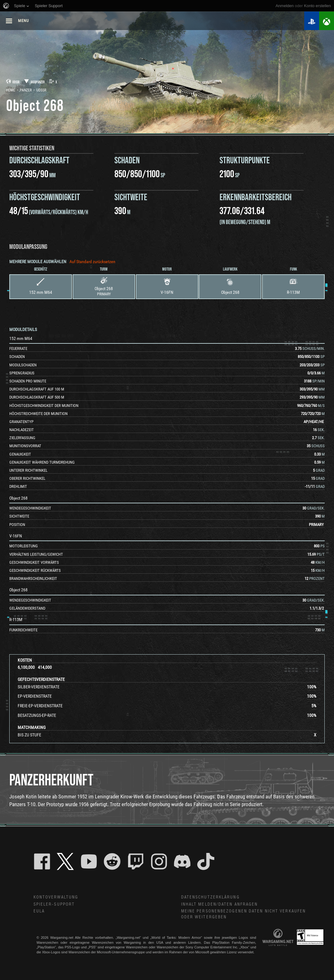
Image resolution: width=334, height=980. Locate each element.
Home (11, 90)
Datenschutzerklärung (210, 897)
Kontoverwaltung (56, 897)
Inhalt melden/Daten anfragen (220, 904)
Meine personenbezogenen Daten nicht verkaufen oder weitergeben (244, 914)
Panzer (26, 90)
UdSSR (41, 90)
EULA (39, 911)
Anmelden (285, 6)
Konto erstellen (317, 6)
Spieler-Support (54, 904)
